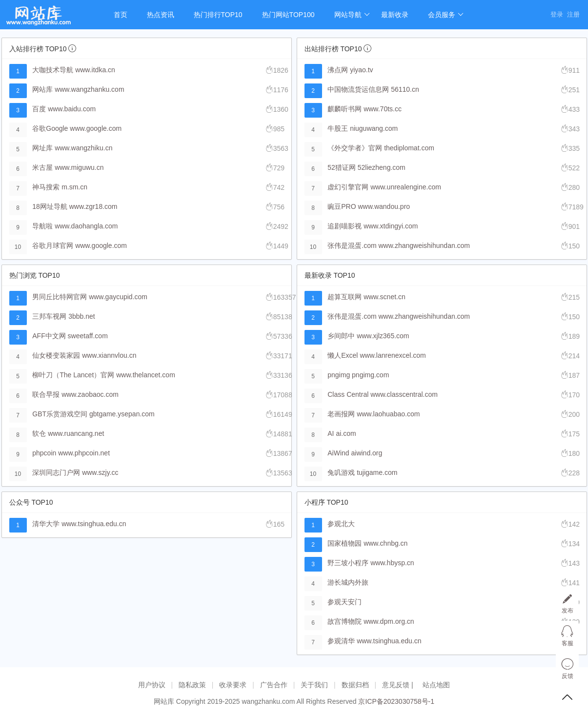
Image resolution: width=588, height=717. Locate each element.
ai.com (346, 433)
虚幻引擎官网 (348, 187)
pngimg (339, 375)
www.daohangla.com (86, 226)
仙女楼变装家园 (56, 355)
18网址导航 (50, 206)
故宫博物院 (345, 621)
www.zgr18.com (93, 206)
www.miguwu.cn (79, 167)
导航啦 (42, 226)
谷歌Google (50, 128)
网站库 (42, 89)
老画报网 (341, 414)
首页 (121, 15)
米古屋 (42, 167)
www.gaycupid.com (118, 297)
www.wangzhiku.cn (83, 148)
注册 (573, 14)
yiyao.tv (361, 70)
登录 (557, 14)
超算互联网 (345, 297)
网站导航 (352, 15)
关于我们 (314, 685)
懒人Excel (343, 355)
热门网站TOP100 (288, 15)
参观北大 (341, 524)
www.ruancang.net (76, 433)
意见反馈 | (398, 685)
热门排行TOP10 (218, 15)
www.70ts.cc (383, 109)
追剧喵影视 (345, 226)
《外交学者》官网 (355, 148)
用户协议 (152, 685)
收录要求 (233, 685)
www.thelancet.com (146, 375)
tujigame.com (377, 472)
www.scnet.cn (385, 297)
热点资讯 (161, 15)
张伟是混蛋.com (352, 246)
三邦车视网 (49, 316)
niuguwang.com (374, 128)
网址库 (42, 148)
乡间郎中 (341, 336)
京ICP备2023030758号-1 (396, 701)
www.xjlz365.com (383, 336)
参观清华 (341, 641)
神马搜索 (46, 187)
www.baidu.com (72, 109)
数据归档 (355, 685)
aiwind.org (367, 453)
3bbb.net (82, 316)
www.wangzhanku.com (89, 89)
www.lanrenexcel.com (393, 355)
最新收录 (395, 15)
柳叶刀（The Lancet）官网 (73, 375)
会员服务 (446, 15)
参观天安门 (345, 602)
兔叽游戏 (341, 472)
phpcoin (44, 453)
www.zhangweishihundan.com (424, 246)
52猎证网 (342, 167)
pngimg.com (370, 375)
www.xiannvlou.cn (109, 355)
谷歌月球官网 (53, 246)
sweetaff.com (88, 336)
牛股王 (338, 128)
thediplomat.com (409, 148)
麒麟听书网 (345, 109)
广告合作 (274, 685)
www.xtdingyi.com (391, 226)
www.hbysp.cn (392, 563)
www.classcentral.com (404, 394)
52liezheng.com (382, 167)
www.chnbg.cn (385, 543)
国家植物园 (345, 543)
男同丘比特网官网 (60, 297)
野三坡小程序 (348, 563)
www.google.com (96, 128)
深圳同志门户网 (56, 472)
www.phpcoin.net (84, 453)
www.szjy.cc (100, 472)
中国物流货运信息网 (358, 89)
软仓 (39, 433)
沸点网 (338, 70)
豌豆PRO (342, 206)
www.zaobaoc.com (90, 394)
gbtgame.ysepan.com (122, 414)
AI (331, 433)
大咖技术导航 (53, 70)
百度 (39, 109)
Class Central (348, 394)
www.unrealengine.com (406, 187)
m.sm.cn (74, 187)
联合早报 (46, 394)
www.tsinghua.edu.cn (94, 524)
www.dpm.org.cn (389, 621)
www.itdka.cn (95, 70)
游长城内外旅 (348, 582)
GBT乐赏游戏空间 (60, 414)
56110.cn (405, 89)
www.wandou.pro (384, 206)
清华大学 (46, 524)
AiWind (338, 453)
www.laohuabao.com (388, 414)
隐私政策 (192, 685)
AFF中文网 (49, 336)
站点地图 (436, 685)
